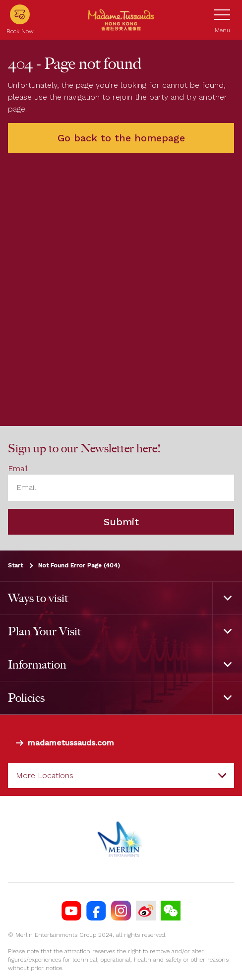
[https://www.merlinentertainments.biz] (121, 839)
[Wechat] (171, 911)
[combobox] (121, 776)
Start (15, 565)
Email (18, 468)
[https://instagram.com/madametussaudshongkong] (121, 911)
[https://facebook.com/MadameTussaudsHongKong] (96, 911)
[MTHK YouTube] (71, 911)
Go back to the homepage (121, 138)
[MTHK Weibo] (146, 911)
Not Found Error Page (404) (79, 565)
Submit (121, 521)
